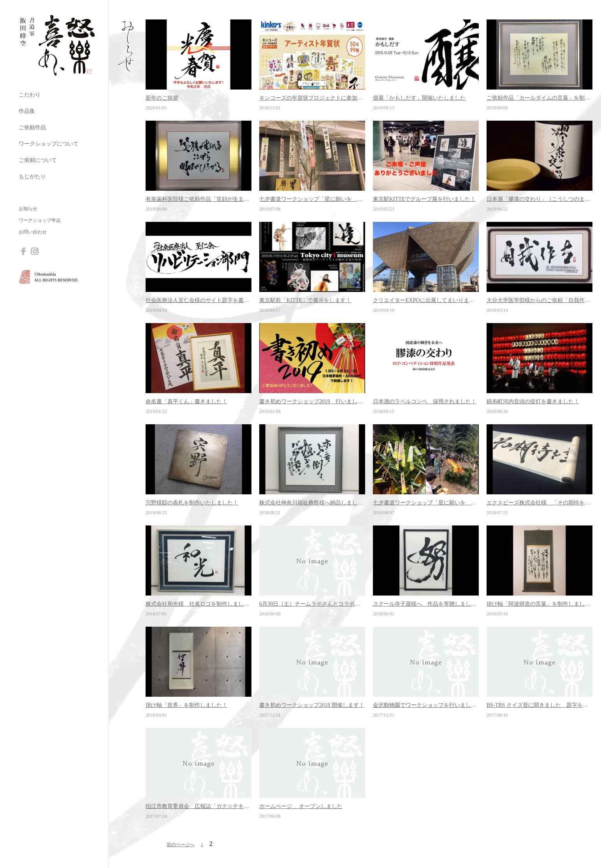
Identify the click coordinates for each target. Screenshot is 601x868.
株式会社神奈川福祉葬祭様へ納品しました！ (312, 503)
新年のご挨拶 (162, 98)
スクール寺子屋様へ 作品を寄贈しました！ (426, 604)
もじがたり (32, 177)
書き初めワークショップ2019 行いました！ (312, 401)
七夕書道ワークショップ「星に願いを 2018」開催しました (426, 503)
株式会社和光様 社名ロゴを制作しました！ (199, 604)
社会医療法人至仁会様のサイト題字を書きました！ (199, 300)
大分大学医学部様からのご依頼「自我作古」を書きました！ (539, 300)
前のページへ (181, 845)
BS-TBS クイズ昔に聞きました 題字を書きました (539, 705)
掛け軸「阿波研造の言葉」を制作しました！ (539, 604)
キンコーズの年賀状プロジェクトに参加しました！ (312, 98)
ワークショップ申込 (40, 220)
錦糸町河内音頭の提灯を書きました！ (533, 401)
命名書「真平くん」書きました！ (186, 401)
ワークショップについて (49, 144)
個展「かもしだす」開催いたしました (419, 98)
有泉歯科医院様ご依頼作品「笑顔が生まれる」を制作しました (199, 199)
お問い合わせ (33, 232)
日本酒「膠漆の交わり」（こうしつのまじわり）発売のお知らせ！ (539, 199)
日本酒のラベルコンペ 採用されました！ (425, 401)
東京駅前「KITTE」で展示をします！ (305, 300)
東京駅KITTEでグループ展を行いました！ (424, 199)
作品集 (27, 111)
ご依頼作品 (32, 127)
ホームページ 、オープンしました (301, 806)
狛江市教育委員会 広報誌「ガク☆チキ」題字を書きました (199, 806)
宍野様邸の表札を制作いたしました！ (192, 503)
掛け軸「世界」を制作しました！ (186, 705)
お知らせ (28, 209)
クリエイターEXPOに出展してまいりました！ (426, 300)
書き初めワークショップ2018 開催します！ (312, 705)
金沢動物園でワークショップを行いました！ (426, 705)
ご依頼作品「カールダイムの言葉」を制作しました (539, 98)
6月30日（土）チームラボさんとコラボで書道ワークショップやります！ (312, 604)
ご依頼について (38, 160)
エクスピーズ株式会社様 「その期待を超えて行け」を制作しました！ (539, 503)
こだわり (30, 95)
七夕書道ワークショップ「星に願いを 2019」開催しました (312, 199)
